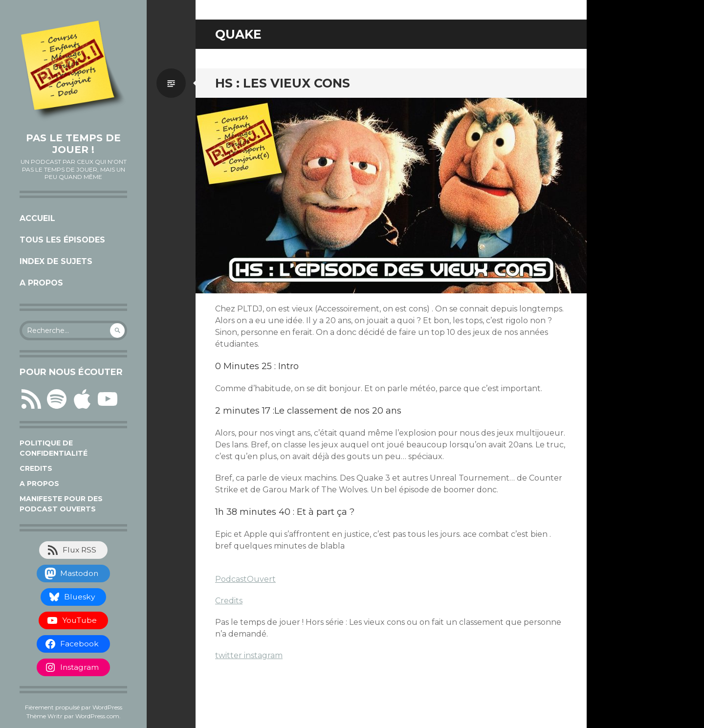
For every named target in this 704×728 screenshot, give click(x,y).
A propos (41, 283)
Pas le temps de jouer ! (73, 144)
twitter (230, 655)
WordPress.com (97, 716)
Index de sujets (56, 261)
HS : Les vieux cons (283, 83)
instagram (263, 655)
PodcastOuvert (245, 579)
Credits (36, 468)
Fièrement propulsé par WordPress (74, 707)
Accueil (37, 218)
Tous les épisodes (62, 240)
